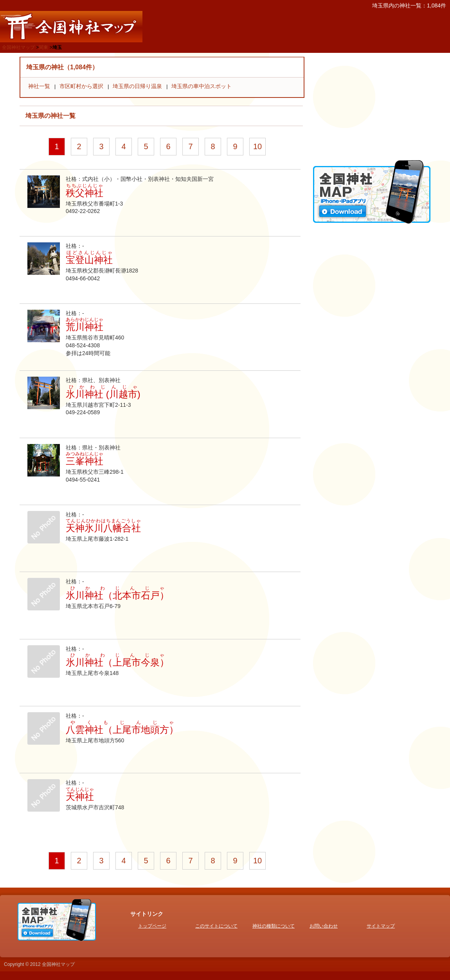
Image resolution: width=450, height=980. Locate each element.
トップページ (152, 926)
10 (257, 146)
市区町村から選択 (81, 86)
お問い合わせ (324, 926)
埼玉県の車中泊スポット (202, 86)
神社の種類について (274, 926)
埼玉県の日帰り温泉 (137, 86)
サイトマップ (381, 926)
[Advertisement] (372, 106)
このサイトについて (216, 926)
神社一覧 (39, 86)
